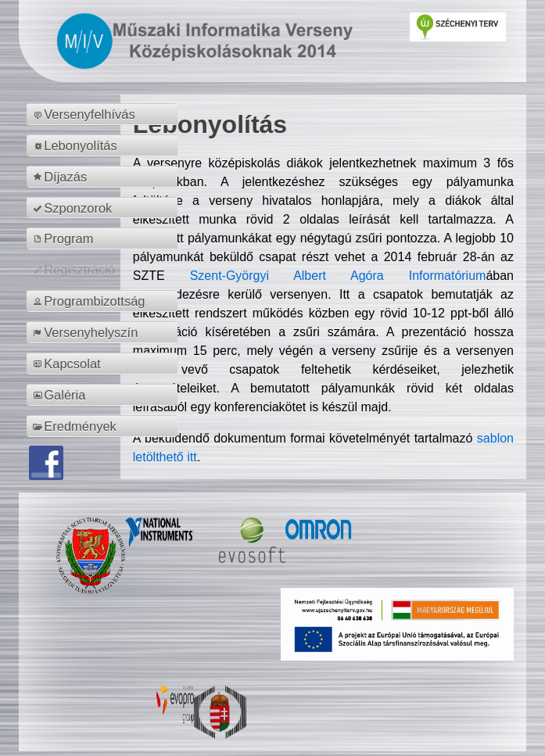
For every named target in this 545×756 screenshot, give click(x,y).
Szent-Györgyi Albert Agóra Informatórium (338, 276)
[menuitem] (104, 114)
